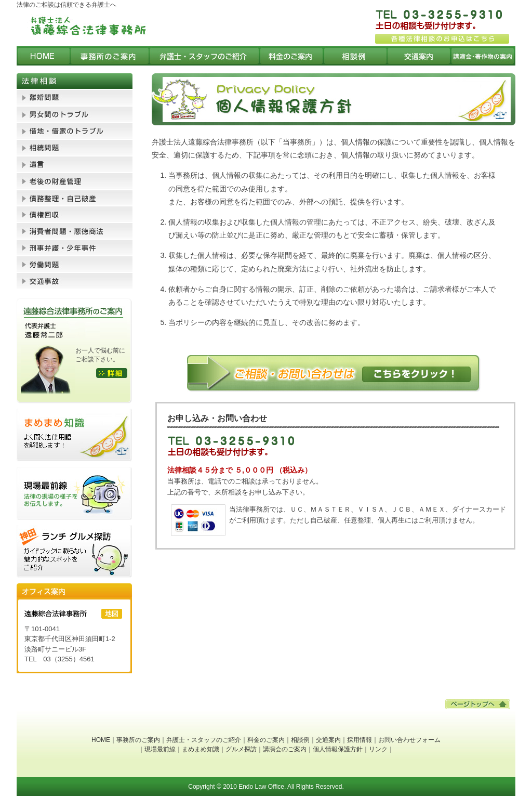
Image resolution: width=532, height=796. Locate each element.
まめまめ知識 (201, 749)
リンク (378, 749)
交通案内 (328, 740)
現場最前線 (160, 749)
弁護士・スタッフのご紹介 (204, 740)
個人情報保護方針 (338, 749)
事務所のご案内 (138, 740)
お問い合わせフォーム (409, 740)
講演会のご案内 (285, 749)
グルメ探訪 (241, 749)
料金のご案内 (266, 740)
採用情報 (360, 740)
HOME (101, 740)
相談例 (300, 740)
